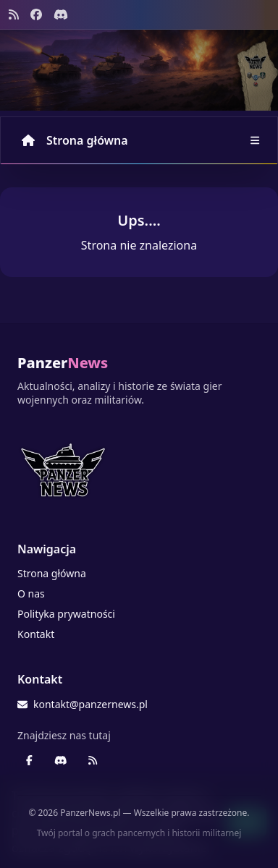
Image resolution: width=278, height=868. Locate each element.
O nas (31, 593)
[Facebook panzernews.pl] (36, 14)
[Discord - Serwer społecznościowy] (61, 14)
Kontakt (36, 634)
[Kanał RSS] (14, 14)
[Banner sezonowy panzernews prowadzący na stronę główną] (139, 70)
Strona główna (75, 140)
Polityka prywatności (66, 614)
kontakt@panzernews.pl (83, 704)
